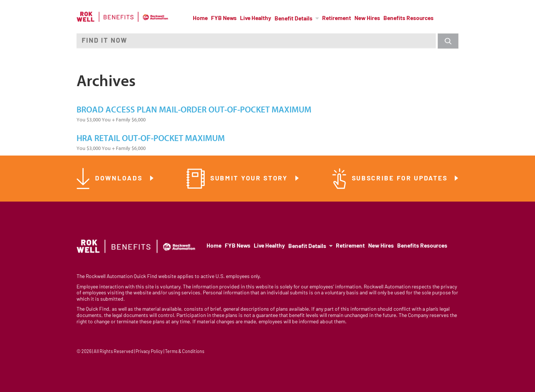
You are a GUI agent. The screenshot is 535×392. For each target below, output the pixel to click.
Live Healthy (256, 19)
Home (200, 19)
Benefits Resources (408, 19)
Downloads (120, 179)
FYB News (224, 19)
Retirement (337, 19)
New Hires (367, 19)
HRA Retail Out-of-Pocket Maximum (151, 138)
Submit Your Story (250, 179)
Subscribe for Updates (401, 179)
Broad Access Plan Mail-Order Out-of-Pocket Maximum (194, 110)
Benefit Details (294, 19)
